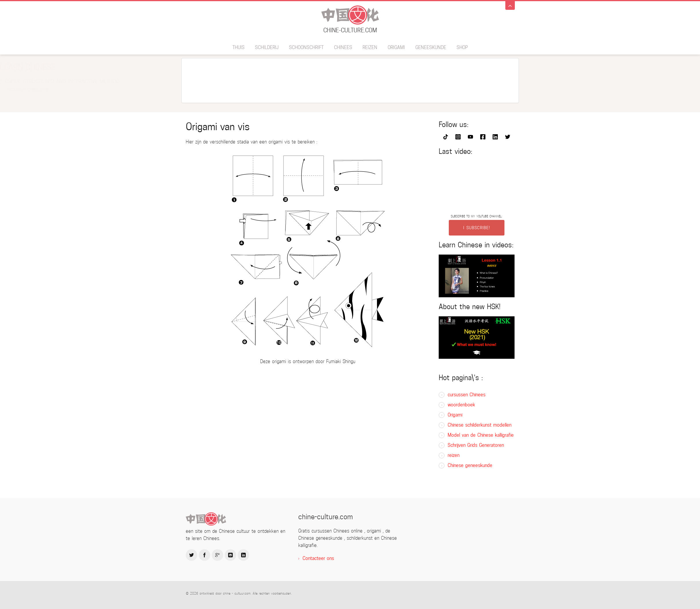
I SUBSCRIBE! (477, 228)
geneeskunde (431, 47)
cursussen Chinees (467, 395)
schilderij (267, 47)
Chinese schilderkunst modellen (480, 425)
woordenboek (461, 405)
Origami (396, 47)
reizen (370, 47)
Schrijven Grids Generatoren (476, 445)
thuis (239, 47)
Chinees (343, 47)
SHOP (462, 47)
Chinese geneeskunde (470, 465)
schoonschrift (306, 47)
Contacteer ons (318, 558)
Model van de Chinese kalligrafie (481, 435)
